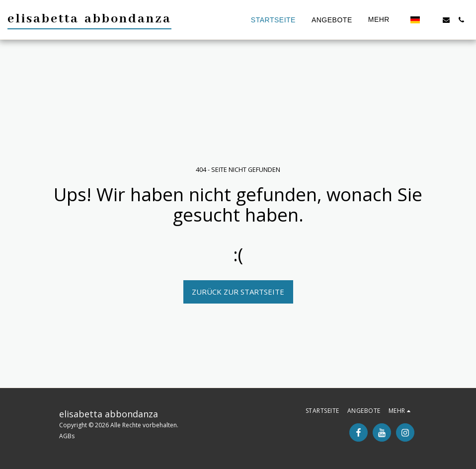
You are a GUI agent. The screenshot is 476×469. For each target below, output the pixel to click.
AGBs (67, 436)
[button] (431, 20)
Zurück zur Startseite (238, 292)
